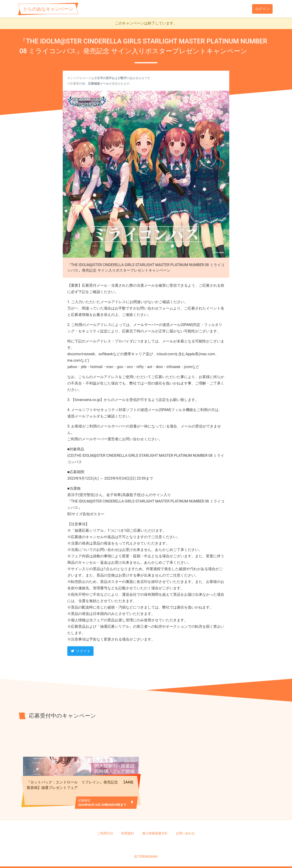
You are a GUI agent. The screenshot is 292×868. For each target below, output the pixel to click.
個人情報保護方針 (155, 833)
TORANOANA (148, 857)
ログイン (262, 9)
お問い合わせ (185, 833)
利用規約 (128, 833)
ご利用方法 (105, 833)
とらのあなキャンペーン (48, 9)
